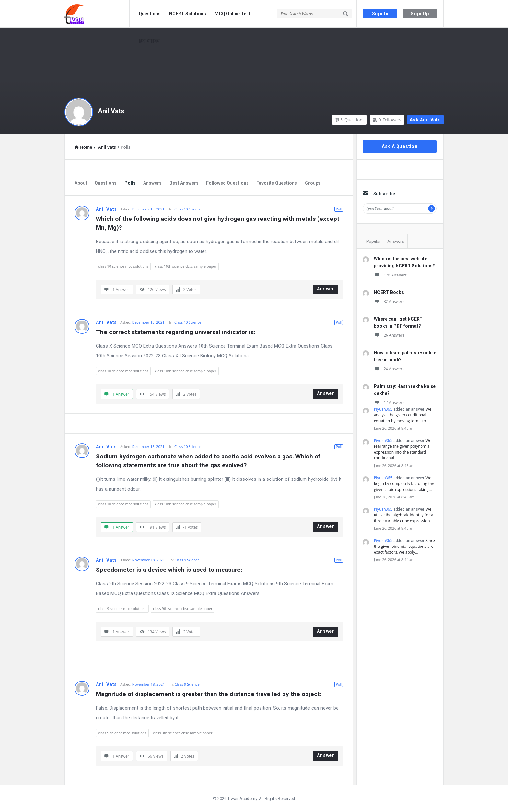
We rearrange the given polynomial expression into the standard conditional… (403, 449)
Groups (313, 183)
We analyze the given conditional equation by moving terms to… (403, 415)
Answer (326, 289)
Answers (152, 183)
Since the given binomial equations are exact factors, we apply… (404, 546)
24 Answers (389, 369)
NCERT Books (389, 292)
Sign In (380, 14)
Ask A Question (400, 146)
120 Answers (390, 275)
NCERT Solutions (188, 14)
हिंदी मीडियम (149, 41)
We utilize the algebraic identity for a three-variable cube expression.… (404, 515)
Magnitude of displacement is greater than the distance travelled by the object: (209, 694)
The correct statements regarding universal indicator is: (176, 332)
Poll (339, 209)
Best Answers (184, 183)
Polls (130, 183)
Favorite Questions (277, 183)
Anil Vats (111, 111)
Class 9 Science (187, 560)
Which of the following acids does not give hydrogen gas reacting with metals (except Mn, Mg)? (218, 223)
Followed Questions (227, 183)
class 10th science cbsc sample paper (186, 266)
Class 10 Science (188, 209)
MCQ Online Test (232, 14)
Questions (150, 14)
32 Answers (389, 302)
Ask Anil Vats (425, 120)
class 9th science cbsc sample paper (183, 609)
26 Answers (389, 335)
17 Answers (389, 403)
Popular (374, 241)
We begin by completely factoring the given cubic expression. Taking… (404, 484)
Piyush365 (383, 409)
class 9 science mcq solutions (122, 609)
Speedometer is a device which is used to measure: (169, 570)
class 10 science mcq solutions (123, 266)
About (81, 183)
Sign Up (420, 14)
